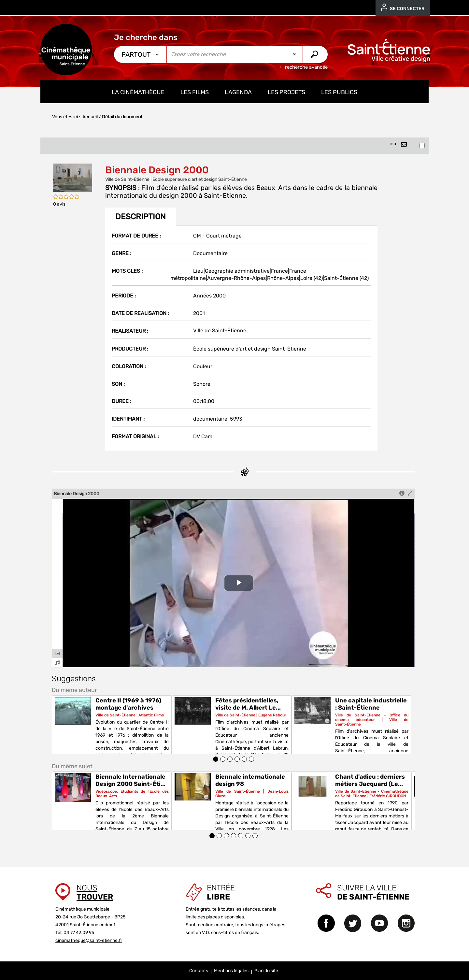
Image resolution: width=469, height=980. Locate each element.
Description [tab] (141, 217)
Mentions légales (231, 971)
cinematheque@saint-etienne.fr (89, 940)
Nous (95, 892)
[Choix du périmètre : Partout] (140, 54)
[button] (73, 177)
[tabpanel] (241, 338)
